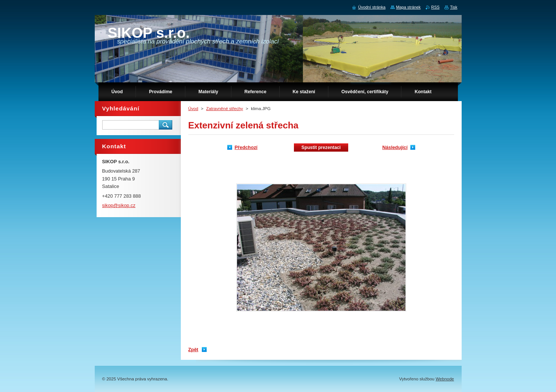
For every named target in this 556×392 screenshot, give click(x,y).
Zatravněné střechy (225, 109)
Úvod (193, 109)
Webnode (445, 379)
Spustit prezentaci (321, 148)
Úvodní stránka (372, 7)
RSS (435, 7)
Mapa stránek (408, 7)
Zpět (193, 350)
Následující (395, 147)
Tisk (454, 7)
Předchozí (246, 147)
